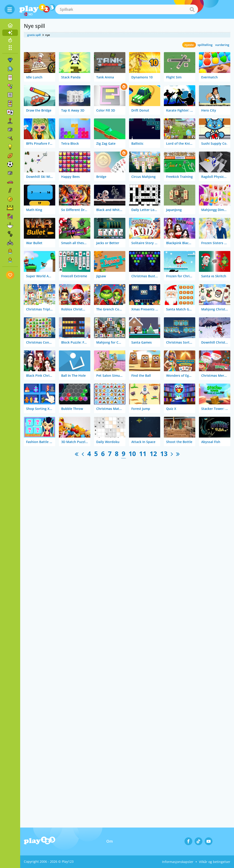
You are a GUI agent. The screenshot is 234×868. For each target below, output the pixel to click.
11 (143, 454)
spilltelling (205, 45)
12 (153, 454)
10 (132, 454)
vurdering (222, 45)
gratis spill (34, 35)
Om (110, 841)
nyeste (189, 45)
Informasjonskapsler (178, 862)
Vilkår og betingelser (215, 862)
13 (164, 454)
